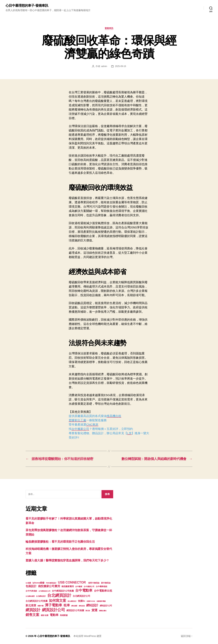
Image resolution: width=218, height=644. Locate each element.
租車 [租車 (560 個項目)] (67, 605)
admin (104, 66)
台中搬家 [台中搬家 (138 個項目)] (79, 587)
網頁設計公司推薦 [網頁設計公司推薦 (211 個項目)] (75, 610)
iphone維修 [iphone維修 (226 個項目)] (39, 583)
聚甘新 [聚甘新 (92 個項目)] (88, 611)
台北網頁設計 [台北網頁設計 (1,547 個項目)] (59, 595)
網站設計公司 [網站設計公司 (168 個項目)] (106, 606)
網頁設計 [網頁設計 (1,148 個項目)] (33, 610)
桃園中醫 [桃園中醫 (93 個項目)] (41, 606)
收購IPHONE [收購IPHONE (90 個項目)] (91, 601)
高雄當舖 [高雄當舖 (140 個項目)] (64, 615)
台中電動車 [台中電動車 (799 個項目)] (84, 590)
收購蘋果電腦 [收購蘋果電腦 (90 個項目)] (101, 601)
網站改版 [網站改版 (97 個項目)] (82, 606)
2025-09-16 (120, 66)
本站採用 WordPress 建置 (87, 636)
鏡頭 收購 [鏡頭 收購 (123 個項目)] (45, 615)
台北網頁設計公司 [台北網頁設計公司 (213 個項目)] (81, 596)
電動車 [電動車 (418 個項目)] (54, 615)
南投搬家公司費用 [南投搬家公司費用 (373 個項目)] (49, 586)
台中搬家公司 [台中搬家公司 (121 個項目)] (89, 587)
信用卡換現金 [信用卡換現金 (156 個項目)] (94, 583)
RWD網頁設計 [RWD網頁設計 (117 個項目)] (51, 583)
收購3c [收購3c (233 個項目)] (82, 601)
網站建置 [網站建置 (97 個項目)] (74, 606)
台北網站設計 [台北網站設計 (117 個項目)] (41, 596)
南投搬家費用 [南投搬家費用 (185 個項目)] (68, 586)
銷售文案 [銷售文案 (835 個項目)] (32, 615)
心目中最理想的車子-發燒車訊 (27, 6)
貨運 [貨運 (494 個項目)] (94, 610)
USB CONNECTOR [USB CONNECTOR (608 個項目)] (72, 582)
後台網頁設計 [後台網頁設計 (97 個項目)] (72, 601)
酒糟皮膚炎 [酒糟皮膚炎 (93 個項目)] (103, 611)
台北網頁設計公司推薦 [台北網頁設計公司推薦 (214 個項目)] (36, 601)
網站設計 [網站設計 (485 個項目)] (92, 605)
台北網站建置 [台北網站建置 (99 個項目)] (30, 596)
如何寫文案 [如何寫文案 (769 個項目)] (58, 601)
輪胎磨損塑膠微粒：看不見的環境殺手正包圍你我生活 (60, 542)
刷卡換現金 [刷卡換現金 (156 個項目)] (106, 583)
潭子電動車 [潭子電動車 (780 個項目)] (54, 605)
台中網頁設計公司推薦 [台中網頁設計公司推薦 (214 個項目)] (63, 591)
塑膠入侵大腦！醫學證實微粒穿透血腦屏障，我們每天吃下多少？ (67, 560)
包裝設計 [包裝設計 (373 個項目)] (31, 586)
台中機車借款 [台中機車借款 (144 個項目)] (101, 587)
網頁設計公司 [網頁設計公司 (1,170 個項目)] (54, 610)
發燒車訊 (109, 28)
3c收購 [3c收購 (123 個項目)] (28, 583)
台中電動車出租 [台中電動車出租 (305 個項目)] (103, 591)
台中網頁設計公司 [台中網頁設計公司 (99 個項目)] (44, 591)
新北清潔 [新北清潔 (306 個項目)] (31, 605)
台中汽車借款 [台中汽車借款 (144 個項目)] (31, 591)
